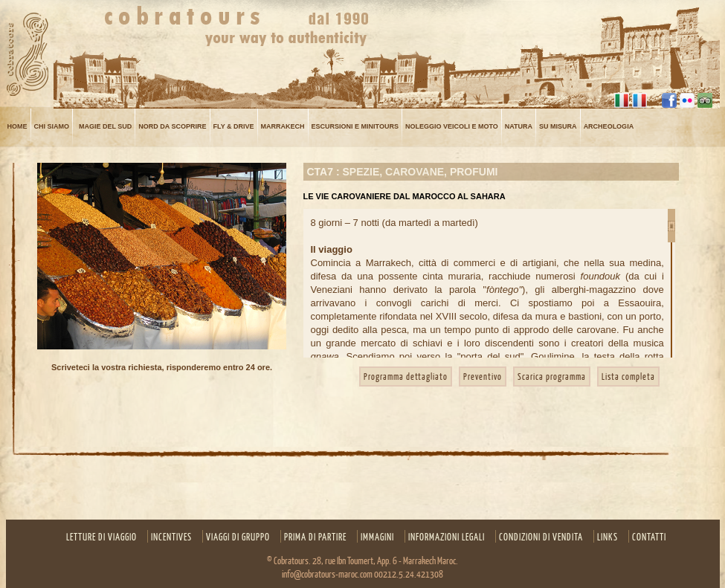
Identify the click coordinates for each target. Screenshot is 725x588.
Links (608, 537)
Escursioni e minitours (355, 127)
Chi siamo (52, 127)
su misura (558, 127)
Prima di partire (315, 537)
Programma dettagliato (406, 377)
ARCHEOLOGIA (609, 127)
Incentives (171, 537)
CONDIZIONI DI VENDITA (541, 537)
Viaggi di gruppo (238, 537)
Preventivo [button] (483, 377)
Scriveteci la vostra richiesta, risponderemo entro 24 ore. (162, 367)
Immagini (377, 537)
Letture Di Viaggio (101, 537)
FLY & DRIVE (234, 127)
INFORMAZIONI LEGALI (447, 537)
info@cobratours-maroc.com (327, 574)
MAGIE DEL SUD (105, 127)
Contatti (649, 537)
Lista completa (628, 377)
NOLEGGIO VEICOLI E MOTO (452, 127)
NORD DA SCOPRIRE (172, 127)
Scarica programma (552, 377)
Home (17, 127)
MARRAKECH (283, 127)
